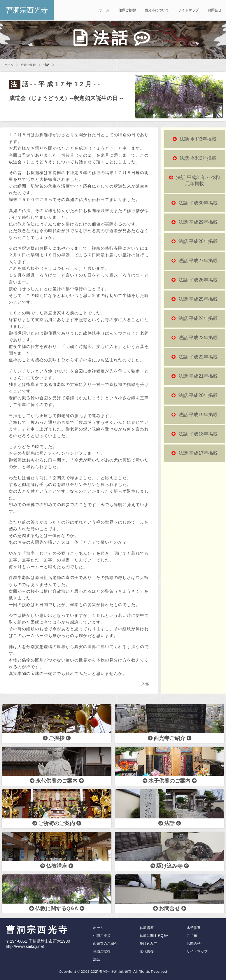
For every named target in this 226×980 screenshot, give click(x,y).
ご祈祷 (192, 936)
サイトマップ (188, 10)
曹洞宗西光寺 (27, 10)
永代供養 (147, 951)
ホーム (104, 10)
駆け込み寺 (148, 944)
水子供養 (194, 928)
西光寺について (157, 10)
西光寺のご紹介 (105, 944)
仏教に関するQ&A (154, 936)
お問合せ (215, 10)
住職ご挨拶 (127, 10)
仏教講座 (147, 928)
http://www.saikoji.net (25, 946)
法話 (97, 959)
